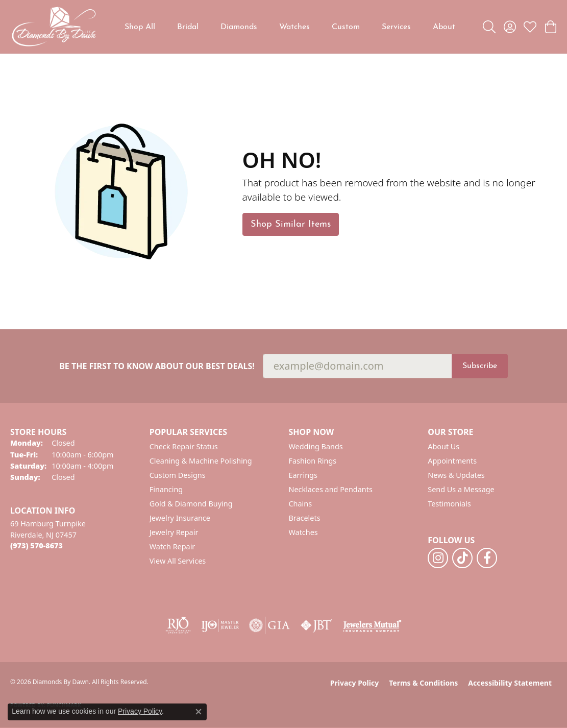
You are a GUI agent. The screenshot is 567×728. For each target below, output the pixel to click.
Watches (294, 27)
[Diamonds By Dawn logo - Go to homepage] (54, 27)
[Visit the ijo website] (220, 625)
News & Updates (456, 475)
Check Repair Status (184, 446)
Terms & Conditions (423, 683)
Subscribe (480, 366)
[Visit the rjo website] (178, 625)
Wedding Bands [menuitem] (316, 446)
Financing (166, 489)
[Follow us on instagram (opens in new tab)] (438, 558)
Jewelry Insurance (180, 518)
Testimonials (449, 504)
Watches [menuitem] (303, 532)
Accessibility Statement (510, 683)
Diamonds (239, 27)
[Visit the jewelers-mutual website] (372, 625)
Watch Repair (172, 547)
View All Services (178, 561)
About (444, 27)
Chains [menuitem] (301, 504)
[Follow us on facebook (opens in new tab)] (487, 558)
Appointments (452, 461)
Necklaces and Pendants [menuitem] (331, 489)
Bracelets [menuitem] (305, 518)
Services (396, 27)
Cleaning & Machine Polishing (201, 461)
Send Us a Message (461, 489)
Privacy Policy (354, 683)
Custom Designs (178, 475)
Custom (346, 27)
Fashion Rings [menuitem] (313, 461)
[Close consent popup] (199, 712)
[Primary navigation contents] (290, 27)
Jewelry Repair (174, 532)
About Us (443, 446)
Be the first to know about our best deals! (157, 366)
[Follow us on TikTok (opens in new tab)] (462, 558)
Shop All (140, 27)
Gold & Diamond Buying (191, 504)
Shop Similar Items (291, 224)
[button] (489, 27)
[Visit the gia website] (269, 625)
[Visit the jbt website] (316, 625)
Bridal (188, 27)
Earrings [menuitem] (303, 475)
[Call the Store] (36, 545)
